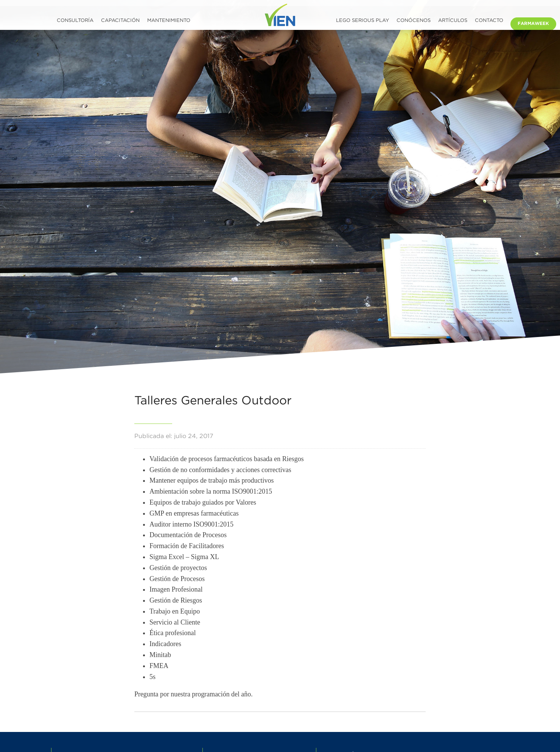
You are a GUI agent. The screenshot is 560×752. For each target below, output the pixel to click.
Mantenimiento (169, 21)
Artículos (453, 21)
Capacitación (120, 21)
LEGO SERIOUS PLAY (362, 21)
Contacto (489, 21)
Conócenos (414, 21)
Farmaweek (534, 24)
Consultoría (75, 21)
